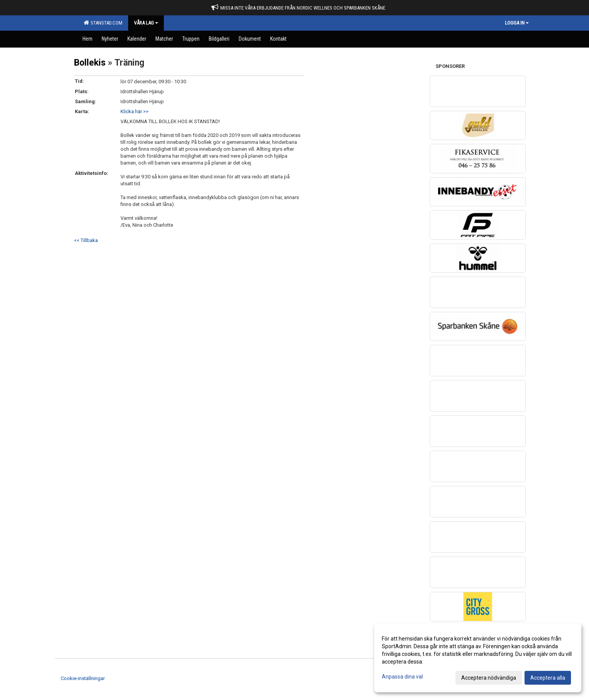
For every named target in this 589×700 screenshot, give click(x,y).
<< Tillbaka (86, 240)
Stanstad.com (103, 23)
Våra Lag (146, 23)
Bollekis (90, 63)
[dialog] (478, 658)
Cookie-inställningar (83, 678)
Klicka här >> (134, 111)
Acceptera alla (548, 678)
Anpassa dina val (402, 677)
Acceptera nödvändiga (489, 678)
